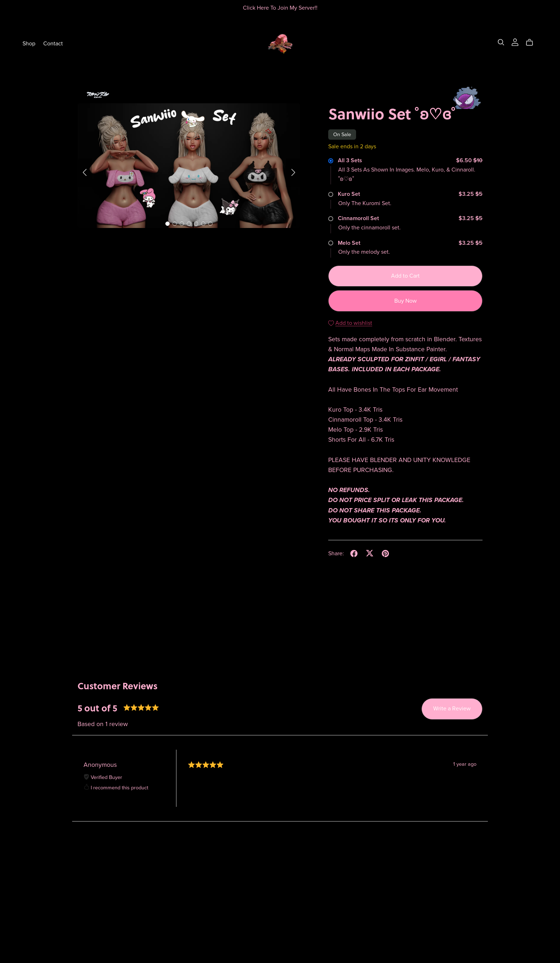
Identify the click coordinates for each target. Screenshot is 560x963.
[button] (85, 173)
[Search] (501, 42)
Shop (29, 43)
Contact (53, 43)
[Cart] (532, 43)
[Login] (515, 42)
